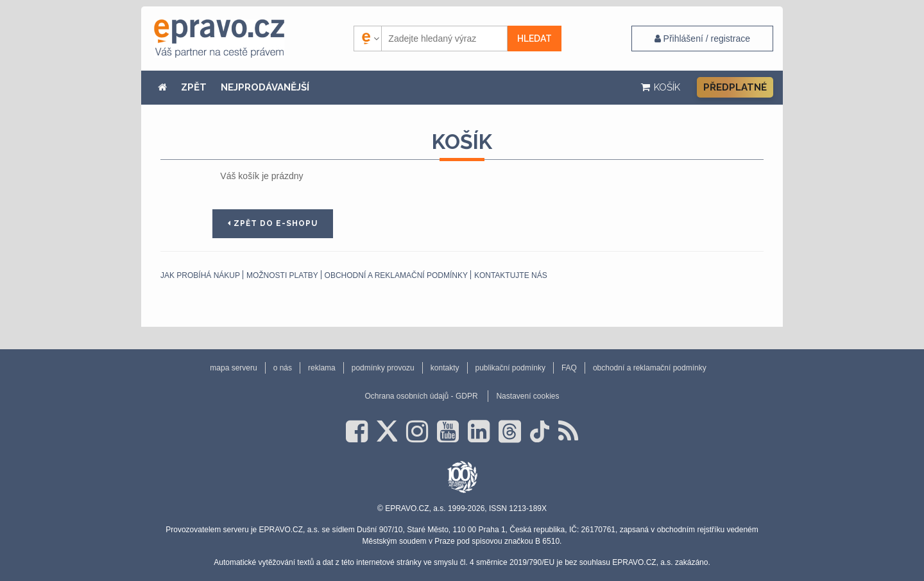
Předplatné (735, 87)
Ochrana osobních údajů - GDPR (421, 396)
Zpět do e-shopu (273, 223)
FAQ (569, 368)
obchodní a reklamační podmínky (396, 275)
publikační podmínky (510, 368)
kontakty (445, 368)
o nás (283, 368)
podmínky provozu (383, 368)
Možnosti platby (282, 275)
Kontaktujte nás (511, 275)
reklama (322, 368)
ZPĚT (194, 87)
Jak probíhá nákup (200, 275)
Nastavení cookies (527, 396)
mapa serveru (233, 368)
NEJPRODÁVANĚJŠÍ (265, 87)
